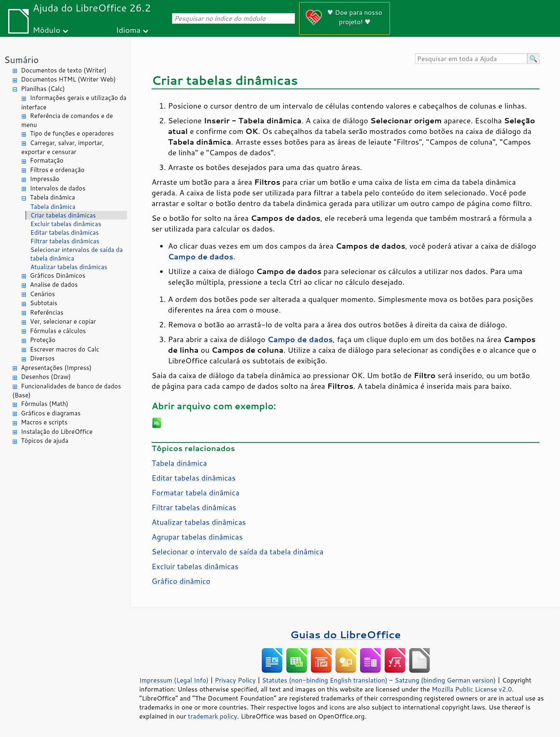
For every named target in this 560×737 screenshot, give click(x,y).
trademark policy (213, 716)
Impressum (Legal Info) (174, 680)
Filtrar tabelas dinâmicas (65, 241)
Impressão (45, 179)
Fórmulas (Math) (45, 404)
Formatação (47, 160)
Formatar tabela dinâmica (195, 492)
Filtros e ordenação (57, 170)
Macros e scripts (44, 422)
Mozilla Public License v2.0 (472, 689)
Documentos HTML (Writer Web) (68, 79)
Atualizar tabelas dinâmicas (69, 267)
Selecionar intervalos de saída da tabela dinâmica (77, 254)
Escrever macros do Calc (65, 349)
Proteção (43, 340)
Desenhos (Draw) (46, 377)
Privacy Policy (235, 680)
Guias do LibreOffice (346, 634)
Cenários (42, 294)
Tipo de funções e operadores (72, 133)
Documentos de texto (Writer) (64, 70)
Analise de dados (54, 285)
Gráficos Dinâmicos (58, 276)
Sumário (22, 60)
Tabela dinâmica (52, 197)
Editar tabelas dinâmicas (65, 232)
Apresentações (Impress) (56, 368)
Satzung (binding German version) (446, 680)
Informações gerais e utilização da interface (74, 102)
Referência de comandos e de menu (67, 120)
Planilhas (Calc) (43, 89)
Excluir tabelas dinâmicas (66, 224)
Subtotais (44, 303)
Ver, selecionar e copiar (63, 321)
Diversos (42, 358)
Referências (47, 312)
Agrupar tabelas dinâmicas (197, 537)
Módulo (46, 30)
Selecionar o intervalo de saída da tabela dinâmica (238, 551)
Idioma (128, 30)
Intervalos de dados (58, 188)
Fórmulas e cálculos (58, 331)
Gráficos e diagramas (51, 413)
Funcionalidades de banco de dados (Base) (67, 391)
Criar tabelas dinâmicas (63, 215)
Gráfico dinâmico (181, 581)
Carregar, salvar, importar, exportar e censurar (63, 147)
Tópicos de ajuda (45, 441)
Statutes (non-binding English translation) (324, 680)
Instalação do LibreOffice (57, 432)
